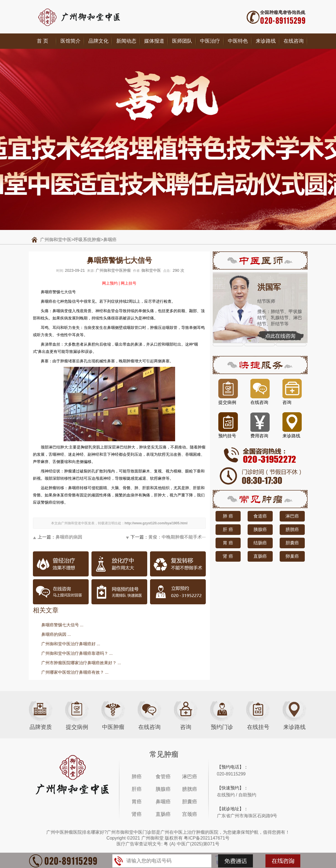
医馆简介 (71, 41)
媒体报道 (154, 41)
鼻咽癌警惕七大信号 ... (62, 625)
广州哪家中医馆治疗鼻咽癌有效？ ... (75, 672)
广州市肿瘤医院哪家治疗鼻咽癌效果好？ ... (81, 663)
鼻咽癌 (110, 240)
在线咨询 (294, 41)
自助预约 (247, 795)
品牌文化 (98, 41)
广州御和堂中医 (56, 240)
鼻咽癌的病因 (69, 537)
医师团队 (182, 41)
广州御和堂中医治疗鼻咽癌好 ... (71, 644)
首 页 (43, 41)
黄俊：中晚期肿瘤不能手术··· (177, 537)
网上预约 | (111, 283)
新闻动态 (126, 41)
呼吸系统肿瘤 (87, 240)
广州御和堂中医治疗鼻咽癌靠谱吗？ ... (77, 653)
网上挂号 (129, 283)
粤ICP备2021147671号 (207, 838)
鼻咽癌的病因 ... (56, 634)
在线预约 (226, 795)
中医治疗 (210, 41)
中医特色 (238, 41)
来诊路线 (266, 41)
